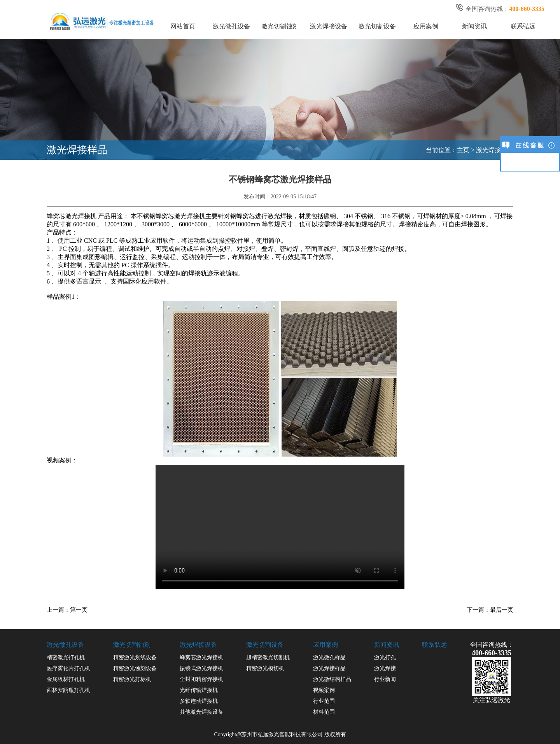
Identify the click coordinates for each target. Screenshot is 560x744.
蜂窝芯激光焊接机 (201, 657)
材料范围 (324, 712)
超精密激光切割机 (268, 657)
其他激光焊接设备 (201, 712)
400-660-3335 (492, 653)
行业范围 (324, 701)
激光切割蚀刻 (280, 26)
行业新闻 (385, 679)
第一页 (79, 610)
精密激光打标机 (132, 679)
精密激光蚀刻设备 (135, 668)
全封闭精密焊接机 (201, 679)
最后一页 (502, 610)
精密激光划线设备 (135, 657)
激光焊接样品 (495, 150)
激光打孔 (385, 657)
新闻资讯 (474, 26)
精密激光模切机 (265, 668)
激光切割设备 (377, 26)
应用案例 (426, 26)
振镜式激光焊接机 (201, 668)
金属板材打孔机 (66, 679)
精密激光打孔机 (66, 657)
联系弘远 (523, 26)
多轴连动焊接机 (199, 701)
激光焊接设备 (329, 26)
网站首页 (183, 26)
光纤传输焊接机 (199, 690)
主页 (463, 150)
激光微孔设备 (231, 26)
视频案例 (324, 690)
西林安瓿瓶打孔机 (68, 690)
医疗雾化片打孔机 (68, 668)
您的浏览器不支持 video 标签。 (280, 529)
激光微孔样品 (329, 657)
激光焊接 (385, 668)
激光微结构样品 (332, 679)
